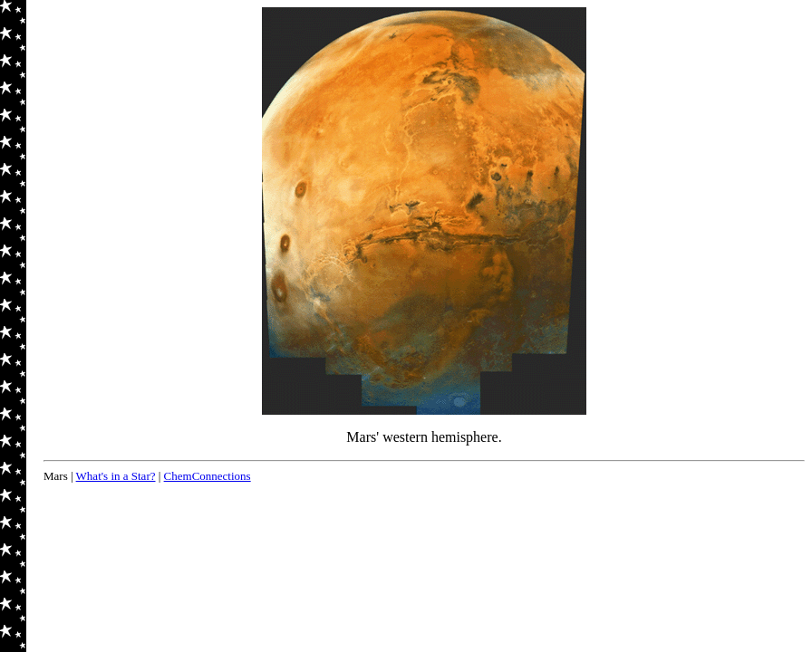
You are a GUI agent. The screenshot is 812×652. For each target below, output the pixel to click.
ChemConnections (208, 476)
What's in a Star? (116, 476)
